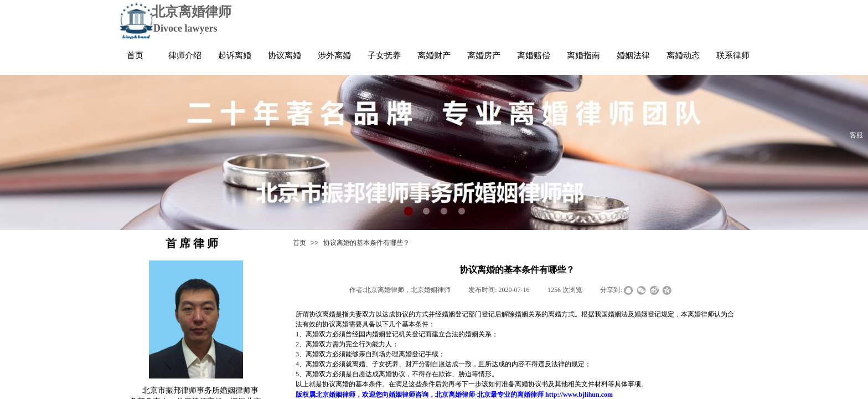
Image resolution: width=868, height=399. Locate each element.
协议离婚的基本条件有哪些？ (366, 243)
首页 (299, 243)
